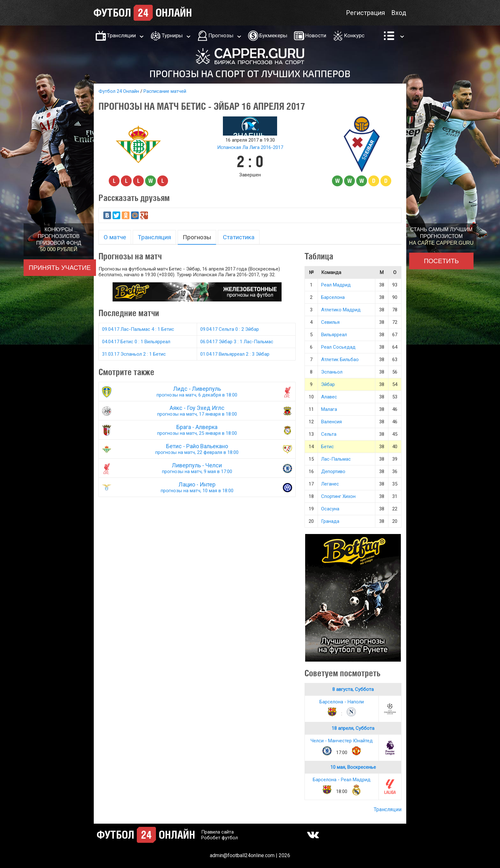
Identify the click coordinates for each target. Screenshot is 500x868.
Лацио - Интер (197, 487)
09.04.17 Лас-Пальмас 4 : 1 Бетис (138, 329)
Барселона (333, 297)
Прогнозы (221, 35)
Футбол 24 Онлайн (119, 91)
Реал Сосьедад (338, 347)
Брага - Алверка (197, 430)
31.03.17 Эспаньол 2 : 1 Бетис (134, 354)
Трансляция (154, 237)
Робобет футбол (220, 838)
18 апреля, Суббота (353, 728)
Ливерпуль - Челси (197, 468)
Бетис (327, 447)
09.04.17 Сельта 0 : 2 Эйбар (230, 329)
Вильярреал (334, 335)
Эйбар (328, 384)
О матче (115, 237)
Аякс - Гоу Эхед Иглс (197, 411)
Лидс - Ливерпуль (197, 392)
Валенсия (331, 422)
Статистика (239, 237)
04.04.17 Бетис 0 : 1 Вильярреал (136, 342)
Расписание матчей (165, 91)
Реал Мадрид (336, 285)
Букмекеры (273, 35)
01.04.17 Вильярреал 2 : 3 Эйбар (235, 354)
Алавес (329, 397)
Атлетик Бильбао (340, 360)
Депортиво (333, 471)
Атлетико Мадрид (341, 310)
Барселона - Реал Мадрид (342, 780)
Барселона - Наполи (342, 702)
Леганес (330, 484)
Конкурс (354, 35)
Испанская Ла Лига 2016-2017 (250, 147)
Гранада (330, 521)
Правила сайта (217, 832)
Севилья (330, 322)
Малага (329, 409)
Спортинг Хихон (338, 496)
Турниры (172, 35)
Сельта (329, 434)
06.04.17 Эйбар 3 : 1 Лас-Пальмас (237, 342)
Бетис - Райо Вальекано (197, 449)
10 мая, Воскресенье (353, 767)
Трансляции (121, 35)
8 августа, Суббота (353, 689)
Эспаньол (332, 372)
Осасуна (330, 509)
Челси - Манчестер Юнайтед (342, 741)
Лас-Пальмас (336, 459)
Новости (316, 35)
